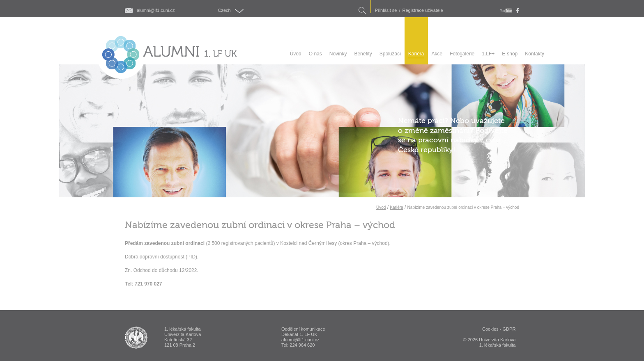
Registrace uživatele (423, 10)
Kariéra (396, 207)
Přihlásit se (386, 10)
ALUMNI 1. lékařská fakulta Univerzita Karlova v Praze (136, 338)
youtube (506, 11)
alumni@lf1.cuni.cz (156, 10)
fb (518, 11)
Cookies (490, 329)
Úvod (381, 207)
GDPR (509, 329)
